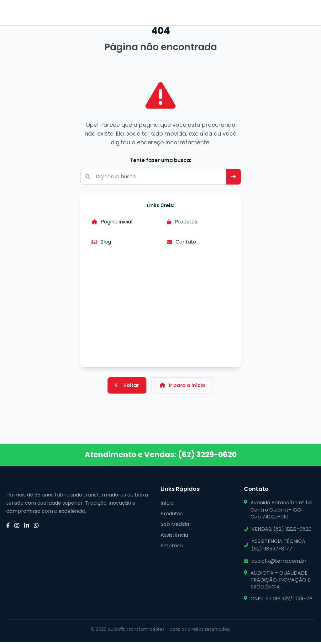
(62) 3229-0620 (207, 456)
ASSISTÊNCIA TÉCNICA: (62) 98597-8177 (279, 547)
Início (167, 505)
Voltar (127, 387)
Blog (101, 245)
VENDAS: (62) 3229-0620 (282, 531)
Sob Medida (175, 526)
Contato (182, 245)
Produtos (182, 225)
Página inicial (112, 225)
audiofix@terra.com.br (279, 563)
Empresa (172, 547)
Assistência (174, 537)
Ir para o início (182, 387)
